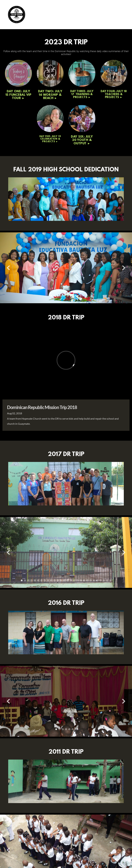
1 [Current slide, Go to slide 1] (51, 296)
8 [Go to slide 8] (74, 296)
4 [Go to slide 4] (61, 296)
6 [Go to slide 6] (68, 296)
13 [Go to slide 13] (61, 580)
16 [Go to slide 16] (71, 580)
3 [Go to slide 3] (58, 296)
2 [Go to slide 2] (55, 296)
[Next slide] (124, 268)
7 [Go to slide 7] (71, 296)
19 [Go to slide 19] (81, 580)
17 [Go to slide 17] (74, 580)
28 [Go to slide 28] (110, 580)
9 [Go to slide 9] (77, 296)
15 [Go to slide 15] (68, 580)
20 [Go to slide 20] (84, 580)
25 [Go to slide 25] (100, 580)
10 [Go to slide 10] (81, 296)
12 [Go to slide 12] (58, 580)
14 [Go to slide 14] (64, 580)
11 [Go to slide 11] (55, 580)
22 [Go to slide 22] (91, 580)
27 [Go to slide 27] (107, 580)
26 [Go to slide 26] (104, 580)
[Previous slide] (8, 268)
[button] (123, 15)
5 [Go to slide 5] (64, 296)
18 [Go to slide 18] (77, 580)
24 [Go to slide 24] (97, 580)
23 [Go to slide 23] (94, 580)
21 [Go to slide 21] (87, 580)
